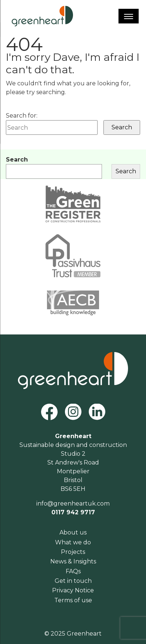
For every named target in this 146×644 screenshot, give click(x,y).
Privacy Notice (73, 590)
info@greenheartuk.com (73, 504)
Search (17, 160)
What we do (73, 542)
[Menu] (129, 16)
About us (73, 532)
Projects (73, 552)
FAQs (73, 571)
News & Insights (73, 561)
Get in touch (73, 581)
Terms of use (73, 600)
